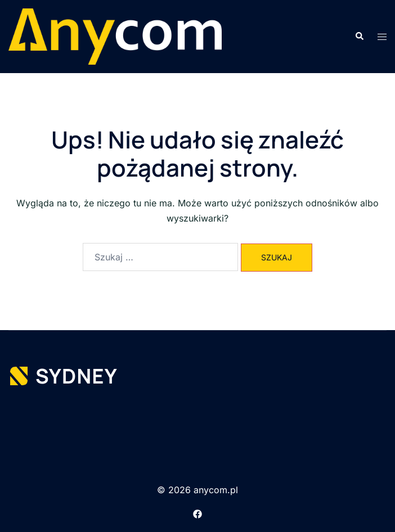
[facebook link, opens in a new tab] (197, 513)
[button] (359, 37)
